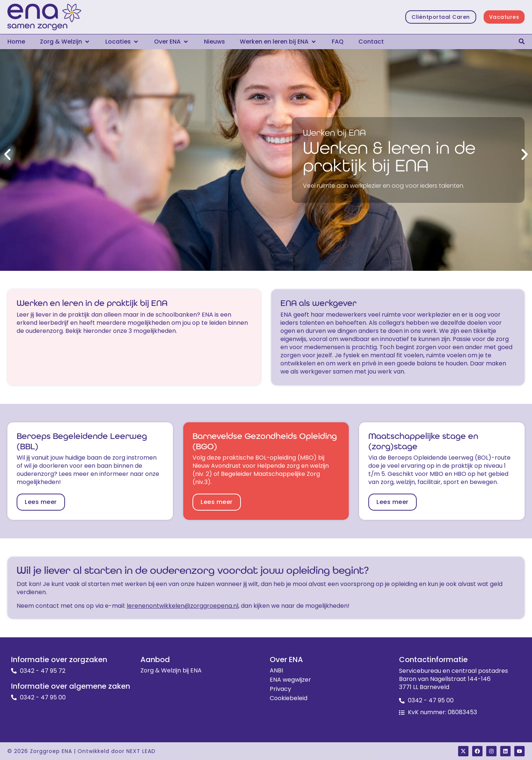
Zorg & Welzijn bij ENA (171, 671)
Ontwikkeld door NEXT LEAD (117, 751)
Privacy (280, 689)
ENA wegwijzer (290, 680)
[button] (65, 42)
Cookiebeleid (289, 698)
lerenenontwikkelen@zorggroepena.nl (183, 606)
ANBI (276, 671)
